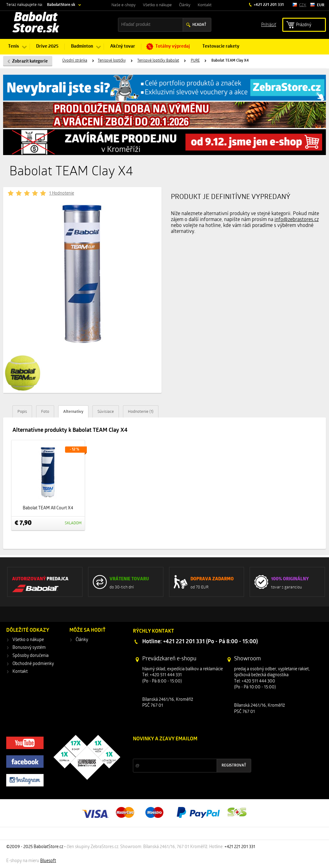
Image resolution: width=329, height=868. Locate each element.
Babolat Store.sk (36, 24)
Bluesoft (48, 861)
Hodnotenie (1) (141, 412)
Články (185, 5)
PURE (195, 61)
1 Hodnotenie (62, 193)
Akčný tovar (123, 47)
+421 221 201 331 (268, 5)
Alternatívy (73, 412)
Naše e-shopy (124, 5)
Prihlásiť (269, 24)
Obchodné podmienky (33, 664)
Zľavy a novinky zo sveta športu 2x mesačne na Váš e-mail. (187, 751)
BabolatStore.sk (61, 5)
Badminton (82, 47)
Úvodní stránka (75, 61)
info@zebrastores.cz (297, 220)
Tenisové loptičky (112, 61)
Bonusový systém (29, 648)
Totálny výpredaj (173, 47)
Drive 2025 (47, 47)
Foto (45, 412)
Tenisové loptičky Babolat (158, 61)
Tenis (14, 47)
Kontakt (205, 5)
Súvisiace (106, 412)
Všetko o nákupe (157, 5)
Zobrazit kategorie (30, 61)
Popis (22, 412)
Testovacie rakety (221, 47)
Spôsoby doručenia (31, 656)
